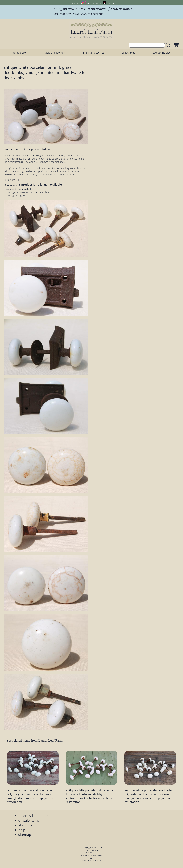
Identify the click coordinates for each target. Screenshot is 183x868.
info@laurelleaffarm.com (91, 860)
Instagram (92, 3)
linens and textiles (93, 53)
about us (25, 825)
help (22, 830)
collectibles (128, 53)
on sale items (29, 820)
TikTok (111, 3)
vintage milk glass (16, 195)
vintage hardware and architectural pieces (29, 192)
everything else (162, 53)
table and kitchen (55, 53)
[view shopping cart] (176, 45)
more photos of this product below (27, 149)
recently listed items (34, 816)
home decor (20, 53)
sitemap (25, 835)
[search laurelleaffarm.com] (168, 45)
